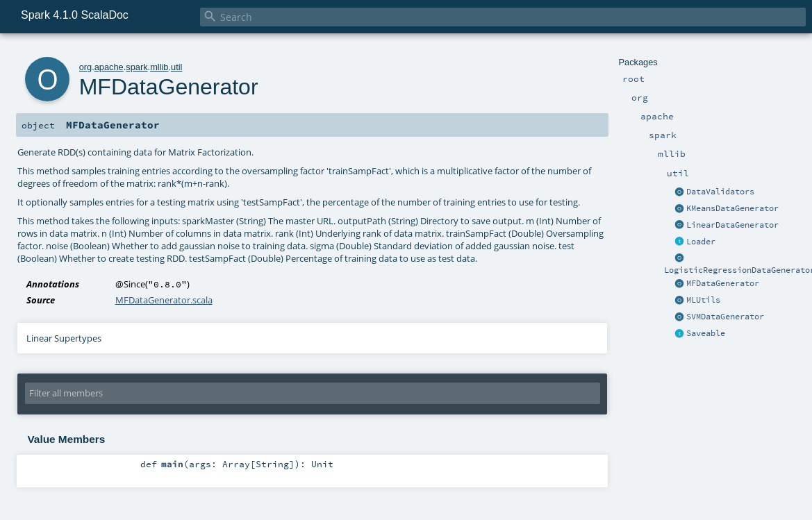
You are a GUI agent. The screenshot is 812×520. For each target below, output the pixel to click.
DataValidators (720, 192)
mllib (159, 67)
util (176, 67)
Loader (701, 242)
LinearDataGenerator (732, 225)
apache (109, 67)
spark (136, 67)
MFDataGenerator (723, 283)
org (86, 67)
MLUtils (703, 300)
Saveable (706, 333)
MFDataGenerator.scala (164, 300)
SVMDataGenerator (725, 317)
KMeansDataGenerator (732, 208)
